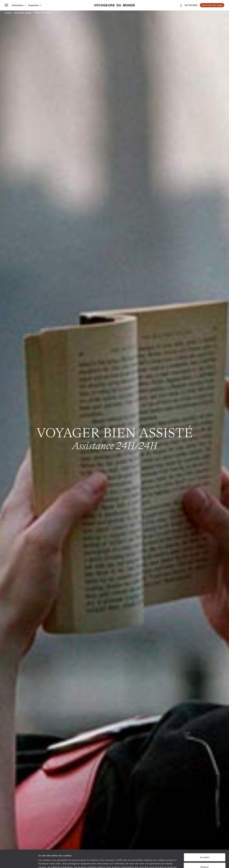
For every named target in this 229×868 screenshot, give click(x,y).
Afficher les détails (161, 862)
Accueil (8, 12)
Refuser (205, 849)
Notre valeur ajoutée (23, 12)
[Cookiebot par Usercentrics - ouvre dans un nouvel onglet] (19, 862)
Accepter (205, 839)
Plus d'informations (104, 853)
